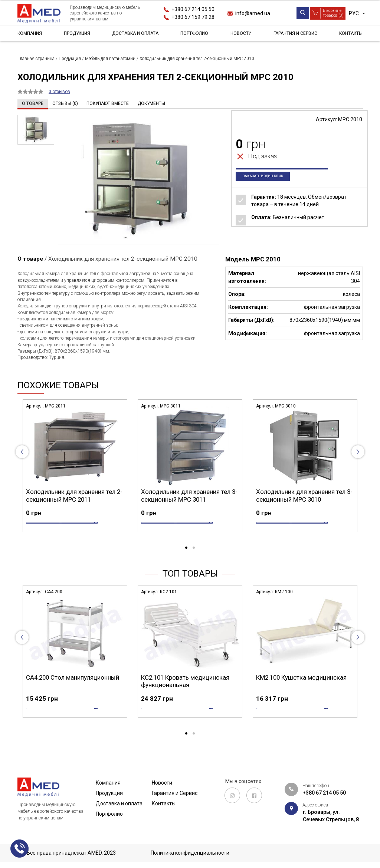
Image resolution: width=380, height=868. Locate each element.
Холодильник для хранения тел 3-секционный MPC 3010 (304, 495)
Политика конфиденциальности (190, 853)
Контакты (349, 35)
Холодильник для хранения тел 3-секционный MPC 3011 (189, 495)
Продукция (77, 35)
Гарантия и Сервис (293, 35)
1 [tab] (186, 560)
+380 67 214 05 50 (193, 9)
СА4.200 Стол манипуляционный (73, 689)
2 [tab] (194, 560)
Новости (240, 35)
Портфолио (196, 35)
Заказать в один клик (268, 189)
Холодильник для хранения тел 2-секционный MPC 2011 (74, 495)
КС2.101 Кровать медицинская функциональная (185, 693)
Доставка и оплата (137, 35)
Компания (32, 35)
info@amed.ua (253, 13)
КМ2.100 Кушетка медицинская (301, 689)
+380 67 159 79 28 (193, 17)
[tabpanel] (75, 474)
